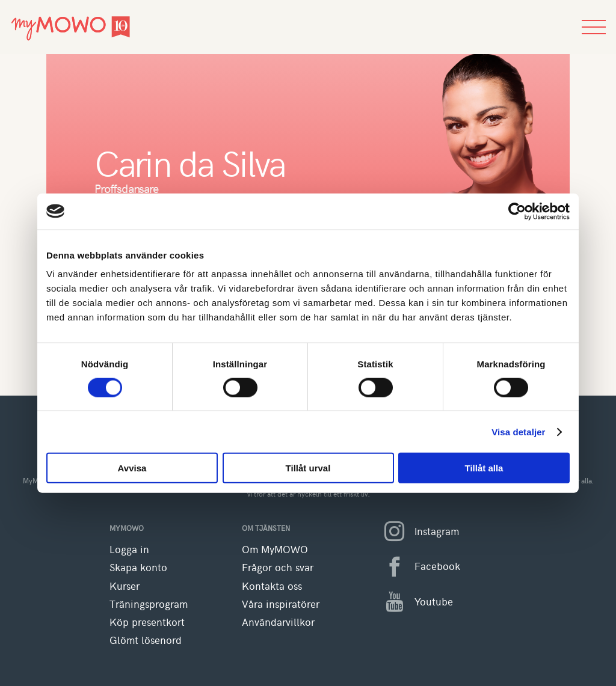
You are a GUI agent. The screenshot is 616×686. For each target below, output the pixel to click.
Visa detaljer (518, 431)
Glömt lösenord (146, 640)
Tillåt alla (484, 468)
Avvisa (132, 468)
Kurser (125, 586)
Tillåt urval (308, 468)
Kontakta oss (272, 586)
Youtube (414, 602)
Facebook (417, 567)
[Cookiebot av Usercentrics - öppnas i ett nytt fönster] (517, 211)
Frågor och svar (278, 567)
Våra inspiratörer (281, 604)
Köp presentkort (147, 622)
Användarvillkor (278, 622)
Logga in (129, 549)
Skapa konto (138, 567)
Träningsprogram (149, 604)
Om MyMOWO (275, 549)
